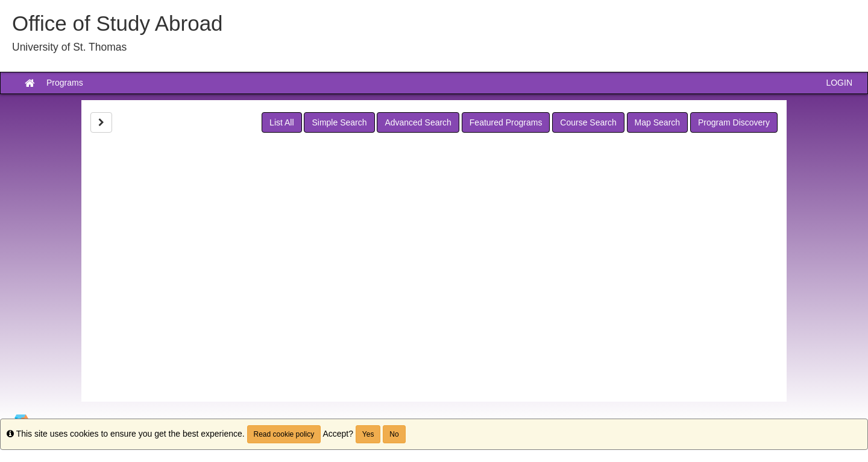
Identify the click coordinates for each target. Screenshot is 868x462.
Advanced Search (418, 122)
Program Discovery (734, 122)
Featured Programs (506, 122)
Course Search (588, 122)
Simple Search (339, 122)
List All (281, 122)
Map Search (657, 122)
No (394, 434)
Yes (368, 434)
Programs (65, 83)
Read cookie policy (284, 434)
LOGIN (839, 83)
